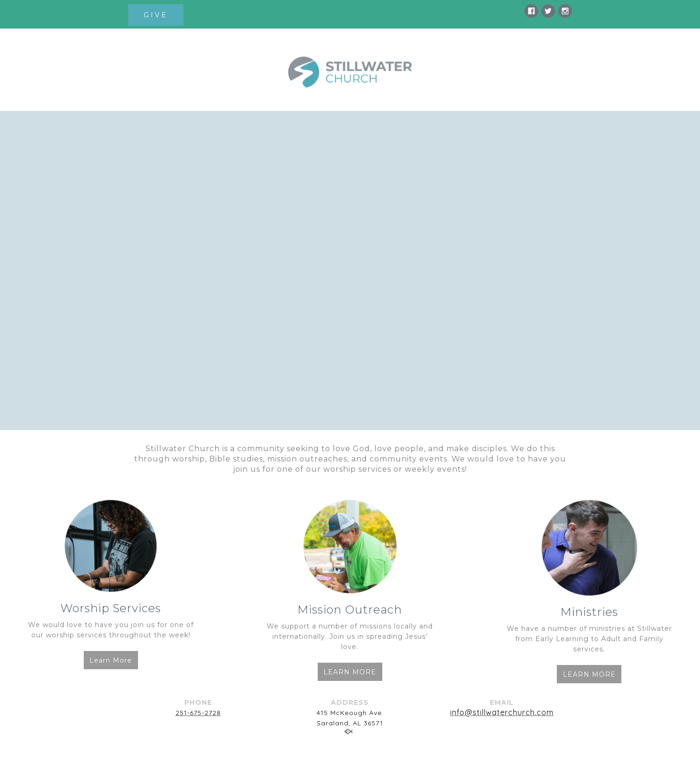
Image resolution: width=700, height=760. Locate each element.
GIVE (156, 15)
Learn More (111, 660)
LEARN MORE (350, 672)
